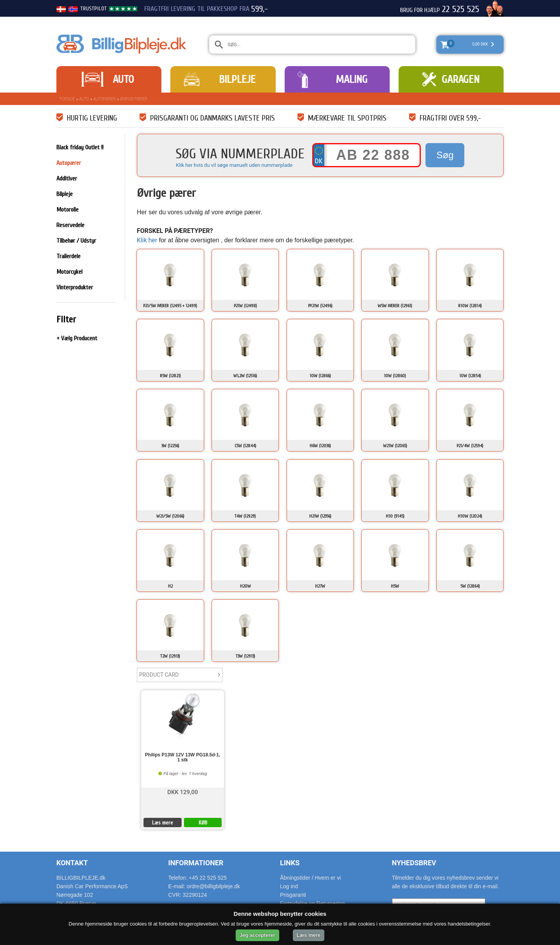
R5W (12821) (170, 376)
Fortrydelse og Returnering (312, 903)
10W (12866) (320, 376)
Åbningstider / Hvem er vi (310, 878)
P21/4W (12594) (470, 446)
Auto (123, 79)
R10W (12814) (470, 306)
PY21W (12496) (320, 306)
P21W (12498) (245, 306)
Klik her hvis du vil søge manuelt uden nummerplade (234, 165)
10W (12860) (395, 376)
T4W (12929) (245, 516)
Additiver (67, 178)
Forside (67, 99)
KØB (203, 823)
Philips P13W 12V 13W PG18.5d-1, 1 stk (183, 758)
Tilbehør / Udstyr (76, 241)
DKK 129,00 (183, 792)
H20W (245, 586)
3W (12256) (170, 446)
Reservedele (70, 225)
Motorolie (67, 210)
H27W (320, 586)
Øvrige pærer (134, 99)
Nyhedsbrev (414, 863)
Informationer (196, 863)
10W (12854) (470, 376)
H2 (170, 586)
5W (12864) (470, 586)
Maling (352, 79)
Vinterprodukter (75, 287)
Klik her (147, 240)
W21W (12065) (395, 446)
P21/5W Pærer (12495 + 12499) (170, 306)
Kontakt (72, 863)
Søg (445, 155)
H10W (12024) (470, 516)
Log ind (289, 886)
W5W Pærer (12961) (395, 306)
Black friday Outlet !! (80, 147)
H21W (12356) (320, 516)
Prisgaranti (293, 895)
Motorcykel (69, 272)
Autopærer (105, 99)
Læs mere (163, 823)
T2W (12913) (170, 656)
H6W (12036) (320, 446)
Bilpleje (237, 79)
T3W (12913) (245, 656)
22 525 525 (460, 9)
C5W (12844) (245, 446)
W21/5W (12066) (170, 516)
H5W (395, 586)
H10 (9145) (395, 516)
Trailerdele (68, 256)
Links (290, 863)
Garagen (461, 79)
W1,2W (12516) (245, 376)
